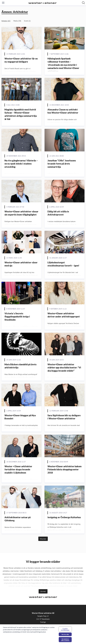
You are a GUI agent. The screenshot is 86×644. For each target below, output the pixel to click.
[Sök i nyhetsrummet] (83, 3)
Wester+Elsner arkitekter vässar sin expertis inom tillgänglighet (21, 213)
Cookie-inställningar (65, 630)
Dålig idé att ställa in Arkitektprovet (58, 213)
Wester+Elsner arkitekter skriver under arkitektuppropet (64, 315)
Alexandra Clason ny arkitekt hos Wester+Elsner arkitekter (63, 111)
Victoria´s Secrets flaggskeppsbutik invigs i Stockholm (17, 317)
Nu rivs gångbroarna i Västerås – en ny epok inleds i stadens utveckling (21, 164)
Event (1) (27, 21)
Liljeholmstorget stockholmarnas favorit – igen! (63, 264)
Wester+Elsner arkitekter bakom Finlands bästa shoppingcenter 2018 (64, 469)
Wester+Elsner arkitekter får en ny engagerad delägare (21, 60)
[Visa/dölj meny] (3, 3)
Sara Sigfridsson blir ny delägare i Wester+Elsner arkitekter (64, 417)
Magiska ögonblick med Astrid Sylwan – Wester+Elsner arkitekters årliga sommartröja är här (21, 114)
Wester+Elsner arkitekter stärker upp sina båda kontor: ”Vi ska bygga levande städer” (64, 368)
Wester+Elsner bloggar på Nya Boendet (20, 417)
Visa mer (43, 539)
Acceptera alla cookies (65, 641)
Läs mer (43, 591)
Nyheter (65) (6, 21)
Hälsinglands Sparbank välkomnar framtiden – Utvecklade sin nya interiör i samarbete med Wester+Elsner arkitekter (63, 65)
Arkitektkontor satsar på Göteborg (18, 519)
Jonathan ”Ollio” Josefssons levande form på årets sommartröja (62, 164)
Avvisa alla (65, 635)
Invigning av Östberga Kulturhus (64, 517)
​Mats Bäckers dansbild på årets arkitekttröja (20, 366)
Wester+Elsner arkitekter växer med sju (21, 264)
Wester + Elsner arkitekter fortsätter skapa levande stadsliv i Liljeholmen (18, 469)
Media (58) (17, 21)
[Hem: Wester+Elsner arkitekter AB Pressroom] (42, 3)
